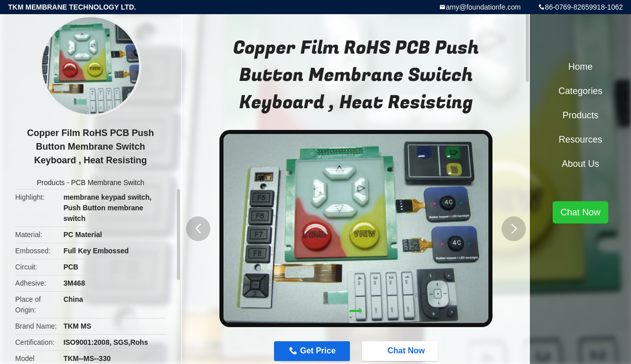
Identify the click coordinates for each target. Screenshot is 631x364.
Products (51, 183)
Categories (580, 91)
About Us (580, 164)
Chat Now (401, 351)
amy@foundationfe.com (483, 7)
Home (580, 67)
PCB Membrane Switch (107, 183)
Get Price (318, 351)
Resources (580, 140)
